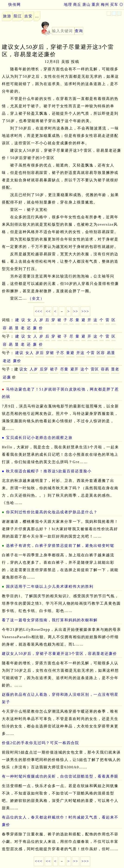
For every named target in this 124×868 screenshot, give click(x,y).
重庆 (96, 5)
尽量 (64, 369)
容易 (105, 369)
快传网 (10, 5)
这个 (85, 369)
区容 (101, 353)
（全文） (36, 298)
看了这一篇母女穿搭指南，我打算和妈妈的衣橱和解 (50, 620)
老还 (7, 361)
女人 (30, 353)
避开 (74, 369)
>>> (85, 311)
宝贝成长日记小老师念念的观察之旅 (39, 438)
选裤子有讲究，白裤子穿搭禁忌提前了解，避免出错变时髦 (60, 546)
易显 (111, 353)
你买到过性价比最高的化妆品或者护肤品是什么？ (52, 512)
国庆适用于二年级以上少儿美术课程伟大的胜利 (50, 586)
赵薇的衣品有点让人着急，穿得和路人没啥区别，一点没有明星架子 (60, 698)
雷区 (95, 369)
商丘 (77, 5)
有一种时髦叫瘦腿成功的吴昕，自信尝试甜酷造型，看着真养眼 (60, 776)
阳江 (18, 16)
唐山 (87, 5)
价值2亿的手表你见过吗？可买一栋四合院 (40, 743)
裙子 (54, 369)
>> (76, 311)
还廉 (7, 377)
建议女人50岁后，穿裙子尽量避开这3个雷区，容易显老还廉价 (59, 654)
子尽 (60, 353)
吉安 (28, 16)
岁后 (40, 353)
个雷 (91, 353)
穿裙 (50, 353)
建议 (19, 353)
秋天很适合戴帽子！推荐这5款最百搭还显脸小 (49, 471)
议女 (24, 369)
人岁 (34, 369)
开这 (81, 353)
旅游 (7, 16)
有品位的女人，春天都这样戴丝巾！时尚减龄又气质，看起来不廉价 (60, 821)
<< (48, 311)
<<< (39, 311)
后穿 (44, 369)
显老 (115, 369)
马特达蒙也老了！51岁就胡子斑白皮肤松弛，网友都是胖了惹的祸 (60, 393)
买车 (114, 5)
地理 (68, 5)
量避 (70, 353)
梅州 (105, 5)
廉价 (17, 361)
